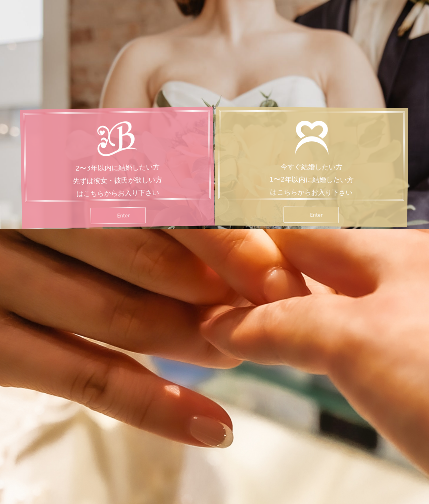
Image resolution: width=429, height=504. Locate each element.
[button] (118, 220)
